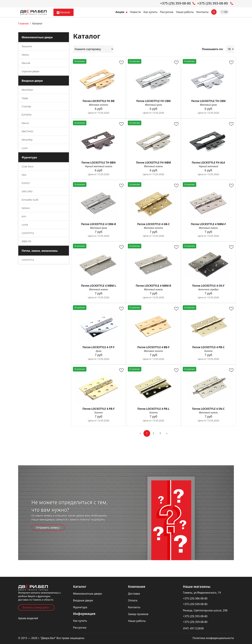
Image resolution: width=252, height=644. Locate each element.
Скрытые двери (30, 71)
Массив (26, 63)
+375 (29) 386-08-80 (195, 598)
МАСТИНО (27, 131)
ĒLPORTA (27, 115)
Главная (23, 23)
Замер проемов (138, 614)
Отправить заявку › (48, 528)
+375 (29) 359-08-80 (195, 622)
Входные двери (83, 600)
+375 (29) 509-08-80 (195, 604)
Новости (135, 12)
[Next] (167, 433)
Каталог (63, 12)
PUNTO (26, 183)
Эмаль (25, 55)
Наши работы (185, 12)
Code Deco (28, 166)
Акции (121, 12)
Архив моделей (28, 618)
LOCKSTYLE (28, 233)
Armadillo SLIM (30, 200)
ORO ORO (27, 191)
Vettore (26, 208)
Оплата (133, 600)
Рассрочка (167, 12)
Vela (24, 175)
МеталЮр (27, 140)
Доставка (134, 594)
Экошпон (27, 46)
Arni (24, 216)
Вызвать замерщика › (36, 607)
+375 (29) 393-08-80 (195, 616)
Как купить (150, 12)
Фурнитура (80, 607)
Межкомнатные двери (87, 594)
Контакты (202, 12)
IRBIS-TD (26, 241)
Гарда (25, 98)
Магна (25, 123)
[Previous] (140, 433)
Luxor (25, 148)
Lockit (25, 225)
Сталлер (26, 106)
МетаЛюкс (27, 90)
